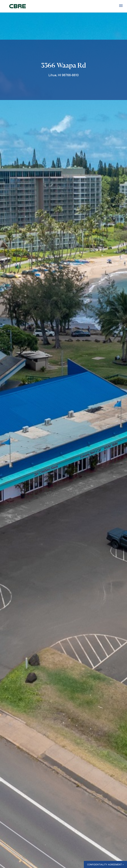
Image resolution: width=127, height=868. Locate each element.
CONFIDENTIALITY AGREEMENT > (105, 864)
